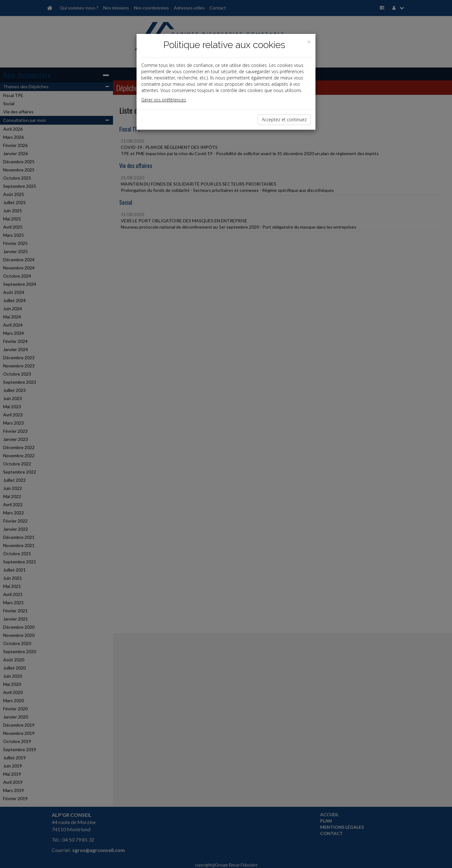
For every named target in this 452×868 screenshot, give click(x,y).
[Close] (309, 42)
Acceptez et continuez (284, 119)
